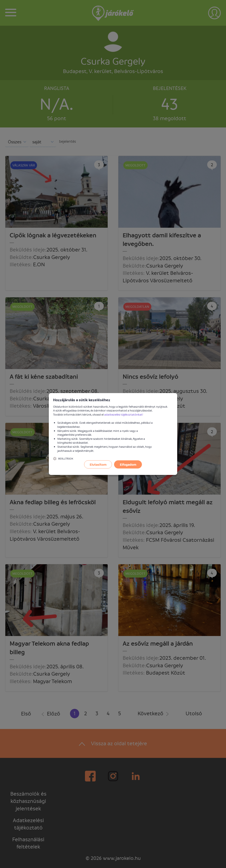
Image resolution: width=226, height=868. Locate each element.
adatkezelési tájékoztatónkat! (124, 414)
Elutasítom (98, 464)
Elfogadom (128, 464)
